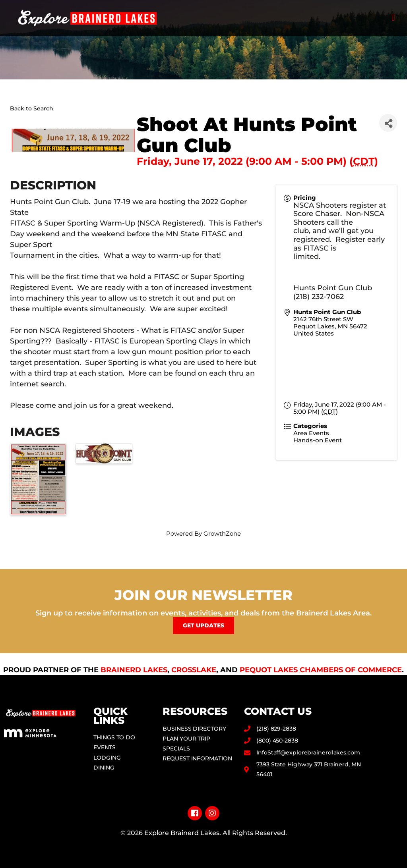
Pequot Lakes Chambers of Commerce (321, 670)
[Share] (388, 123)
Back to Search (32, 108)
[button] (393, 18)
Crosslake (194, 670)
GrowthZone (222, 533)
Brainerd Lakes (134, 670)
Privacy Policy (204, 846)
